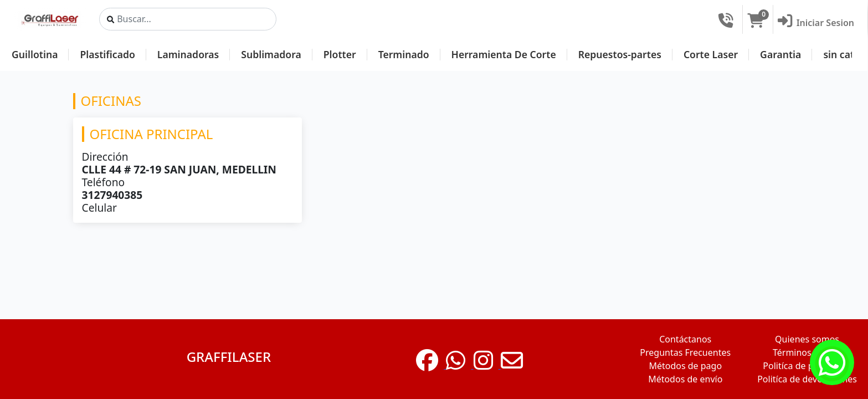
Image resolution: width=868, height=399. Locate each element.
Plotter (340, 54)
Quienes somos (807, 339)
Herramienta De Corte (504, 54)
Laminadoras (188, 54)
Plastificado (107, 54)
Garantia (780, 54)
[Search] (188, 19)
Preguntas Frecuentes (685, 352)
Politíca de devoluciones (807, 379)
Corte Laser (711, 54)
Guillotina (35, 54)
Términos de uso (807, 352)
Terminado (404, 54)
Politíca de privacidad (807, 366)
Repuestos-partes (620, 54)
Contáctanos (685, 339)
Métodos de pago (685, 366)
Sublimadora (271, 54)
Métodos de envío (685, 379)
